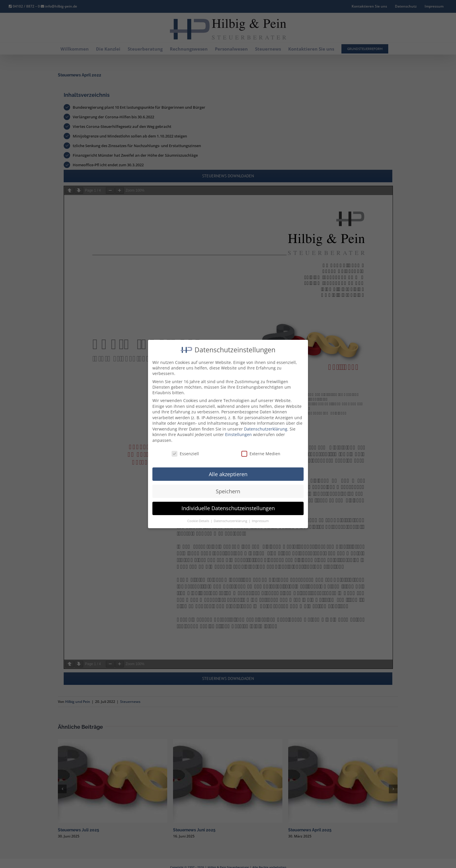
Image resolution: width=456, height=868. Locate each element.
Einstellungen (238, 429)
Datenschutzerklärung (266, 423)
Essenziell (185, 448)
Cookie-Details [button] (199, 516)
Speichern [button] (228, 486)
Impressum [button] (260, 516)
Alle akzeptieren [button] (228, 469)
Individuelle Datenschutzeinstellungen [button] (228, 503)
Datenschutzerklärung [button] (231, 516)
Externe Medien (261, 448)
